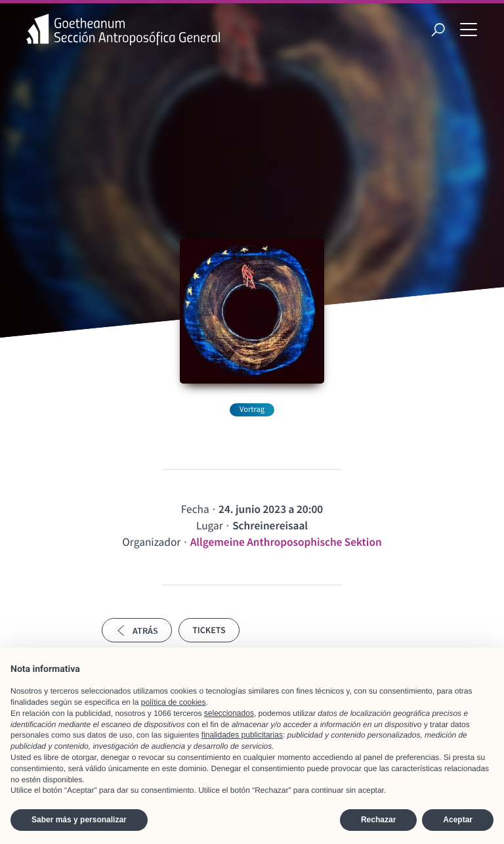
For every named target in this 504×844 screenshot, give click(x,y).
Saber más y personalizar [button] (79, 820)
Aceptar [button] (458, 820)
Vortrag (252, 410)
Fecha (195, 509)
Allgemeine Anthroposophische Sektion (286, 542)
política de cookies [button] (174, 702)
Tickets (209, 630)
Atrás (137, 631)
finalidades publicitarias (242, 735)
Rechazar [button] (378, 820)
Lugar (210, 525)
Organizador (151, 542)
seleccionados (229, 713)
